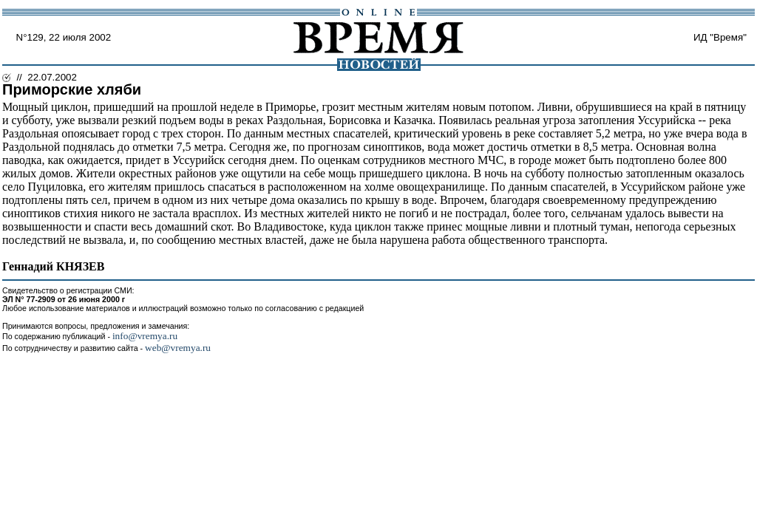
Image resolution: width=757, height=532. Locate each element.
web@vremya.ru (178, 348)
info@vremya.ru (145, 336)
